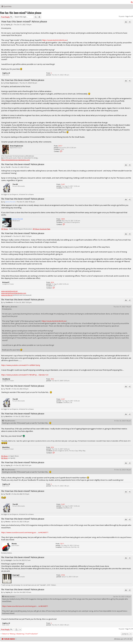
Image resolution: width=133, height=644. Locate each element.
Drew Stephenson (12, 83)
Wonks (8, 522)
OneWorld (9, 302)
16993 (63, 219)
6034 (52, 282)
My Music (5, 456)
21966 (63, 575)
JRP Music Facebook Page (41, 229)
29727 (60, 146)
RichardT (9, 236)
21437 (63, 184)
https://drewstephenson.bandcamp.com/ (16, 160)
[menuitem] (132, 2)
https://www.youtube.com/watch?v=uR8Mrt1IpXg (21, 365)
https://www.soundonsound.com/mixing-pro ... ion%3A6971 (25, 532)
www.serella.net (7, 295)
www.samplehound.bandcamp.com (14, 293)
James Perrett (10, 202)
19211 (62, 544)
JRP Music (5, 229)
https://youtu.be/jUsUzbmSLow (54, 40)
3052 (52, 447)
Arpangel (9, 560)
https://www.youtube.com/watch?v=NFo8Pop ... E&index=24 (25, 375)
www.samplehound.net (9, 291)
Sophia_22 (9, 25)
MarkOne (9, 416)
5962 (52, 379)
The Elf (8, 167)
